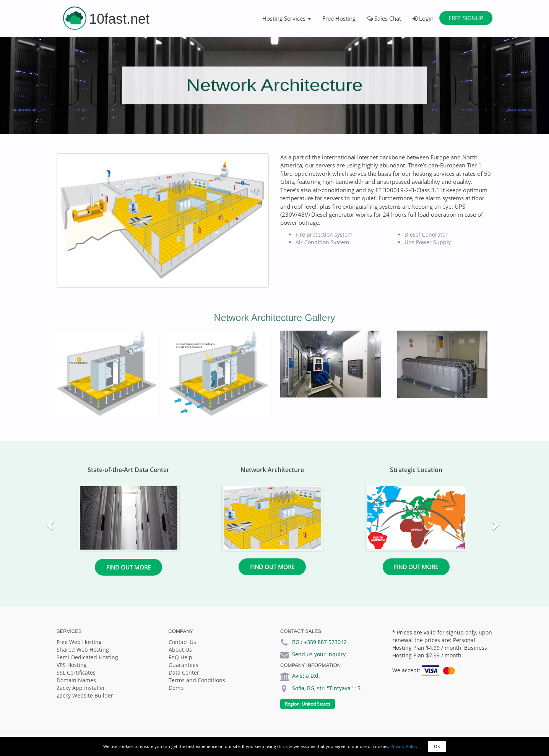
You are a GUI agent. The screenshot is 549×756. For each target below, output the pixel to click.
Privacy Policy (404, 746)
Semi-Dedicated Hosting (87, 657)
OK (437, 746)
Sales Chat (384, 18)
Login (423, 18)
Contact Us (182, 642)
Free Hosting (339, 18)
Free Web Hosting (79, 642)
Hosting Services (287, 18)
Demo (176, 688)
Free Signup (466, 18)
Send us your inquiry (319, 654)
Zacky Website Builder (85, 695)
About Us (180, 650)
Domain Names (76, 680)
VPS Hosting (72, 665)
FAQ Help (180, 657)
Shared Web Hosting (83, 650)
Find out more (128, 567)
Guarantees (184, 665)
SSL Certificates (76, 672)
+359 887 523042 (325, 642)
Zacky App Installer (81, 688)
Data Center (184, 672)
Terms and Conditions (197, 680)
